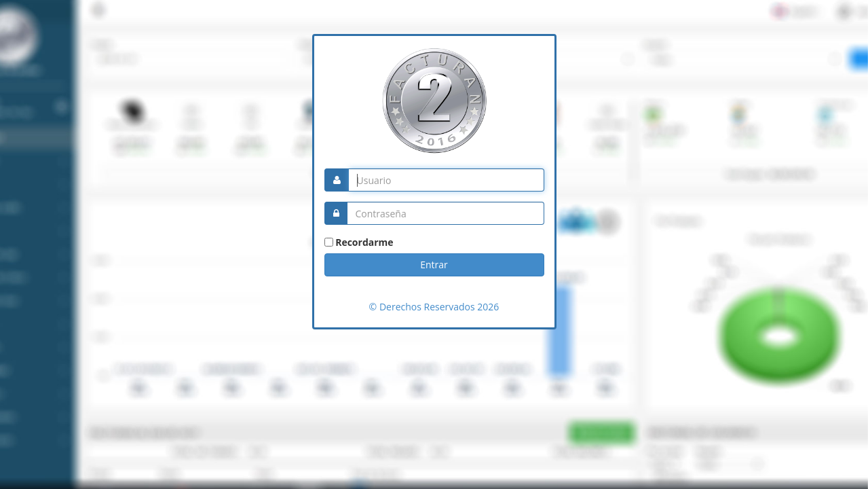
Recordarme (364, 242)
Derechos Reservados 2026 (438, 307)
